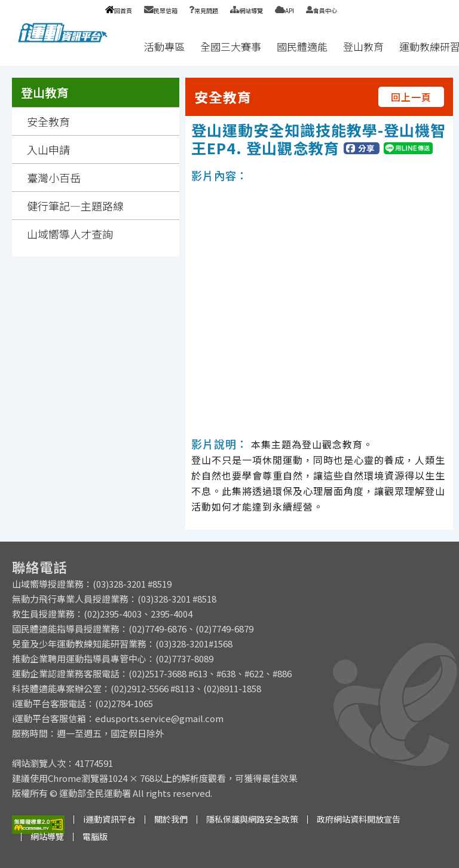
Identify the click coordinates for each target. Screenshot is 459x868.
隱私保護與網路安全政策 (252, 819)
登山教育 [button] (363, 46)
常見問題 (204, 10)
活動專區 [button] (164, 46)
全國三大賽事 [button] (231, 46)
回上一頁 (411, 97)
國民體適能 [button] (302, 46)
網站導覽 (247, 10)
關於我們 (171, 819)
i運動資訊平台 (109, 819)
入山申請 (48, 149)
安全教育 (48, 121)
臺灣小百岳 (54, 178)
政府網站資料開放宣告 (359, 819)
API (284, 10)
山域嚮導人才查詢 (70, 234)
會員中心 (322, 10)
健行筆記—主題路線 (75, 206)
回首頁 (119, 10)
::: (125, 46)
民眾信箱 (161, 10)
